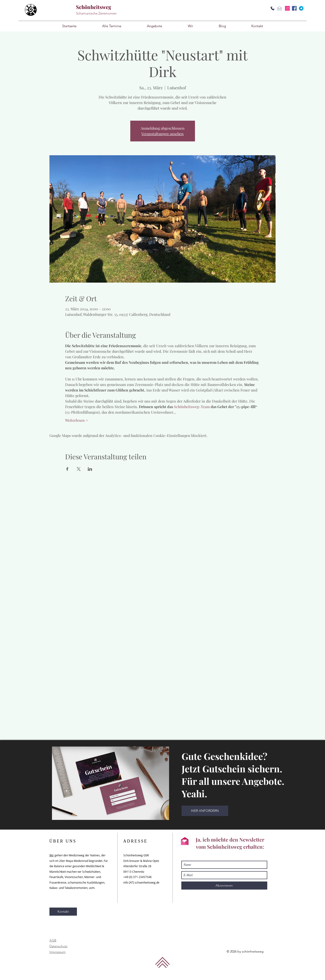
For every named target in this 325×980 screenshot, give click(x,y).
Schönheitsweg (94, 7)
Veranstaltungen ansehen (162, 134)
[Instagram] (287, 8)
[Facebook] (294, 8)
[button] (155, 26)
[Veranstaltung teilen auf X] (79, 469)
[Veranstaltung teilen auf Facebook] (67, 469)
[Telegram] (301, 8)
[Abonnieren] (224, 886)
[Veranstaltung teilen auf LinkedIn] (90, 469)
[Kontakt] (63, 912)
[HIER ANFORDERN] (205, 811)
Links (53, 958)
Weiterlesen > (77, 420)
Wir (52, 855)
